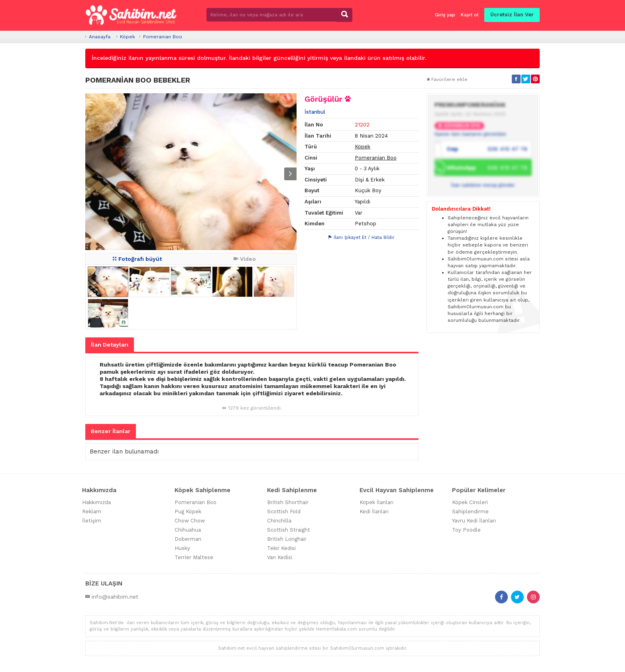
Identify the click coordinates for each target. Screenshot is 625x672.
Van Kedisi (280, 557)
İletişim (92, 521)
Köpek (128, 37)
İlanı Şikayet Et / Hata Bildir (362, 237)
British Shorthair (288, 502)
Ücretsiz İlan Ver (512, 15)
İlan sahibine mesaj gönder (483, 185)
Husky (182, 548)
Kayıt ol (470, 15)
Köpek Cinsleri (470, 502)
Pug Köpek (188, 511)
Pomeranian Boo (163, 37)
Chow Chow (190, 521)
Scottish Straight (289, 530)
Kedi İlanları (374, 511)
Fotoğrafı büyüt (137, 259)
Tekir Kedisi (281, 548)
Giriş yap (445, 15)
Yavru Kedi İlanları (474, 521)
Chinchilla (279, 521)
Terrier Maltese (194, 557)
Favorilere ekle (447, 79)
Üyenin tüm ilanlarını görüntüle (470, 134)
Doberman (188, 539)
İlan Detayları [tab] (110, 345)
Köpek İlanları (376, 502)
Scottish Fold (284, 511)
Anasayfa (100, 37)
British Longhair (287, 539)
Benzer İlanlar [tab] (111, 431)
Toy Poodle (466, 530)
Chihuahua (188, 530)
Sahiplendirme (470, 511)
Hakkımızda (96, 502)
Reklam (92, 511)
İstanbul (315, 112)
